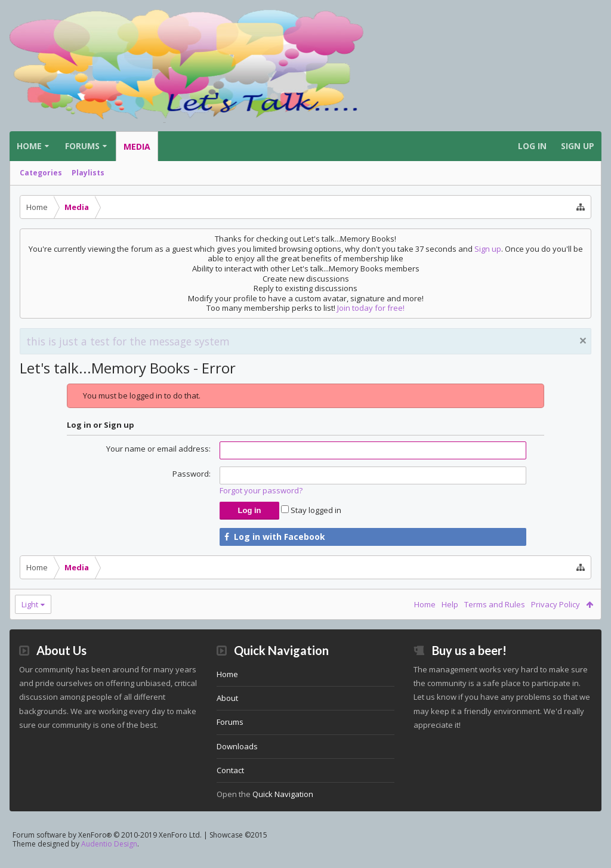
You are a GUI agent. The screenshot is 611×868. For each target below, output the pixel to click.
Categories (41, 173)
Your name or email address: (158, 449)
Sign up (488, 249)
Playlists (88, 173)
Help (450, 604)
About (227, 717)
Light (30, 604)
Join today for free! (371, 308)
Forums (82, 146)
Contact (230, 789)
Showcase (238, 854)
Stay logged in (311, 510)
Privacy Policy (556, 604)
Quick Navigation (283, 813)
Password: (192, 474)
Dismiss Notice (583, 341)
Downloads (237, 765)
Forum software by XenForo (107, 854)
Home (29, 146)
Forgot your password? (261, 490)
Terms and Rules (495, 604)
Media (137, 146)
